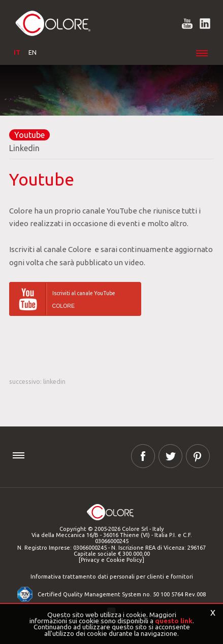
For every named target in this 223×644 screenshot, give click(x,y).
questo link (174, 621)
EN (33, 52)
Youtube (29, 135)
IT (17, 52)
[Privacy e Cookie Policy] (112, 560)
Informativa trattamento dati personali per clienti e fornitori (112, 577)
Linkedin (24, 148)
